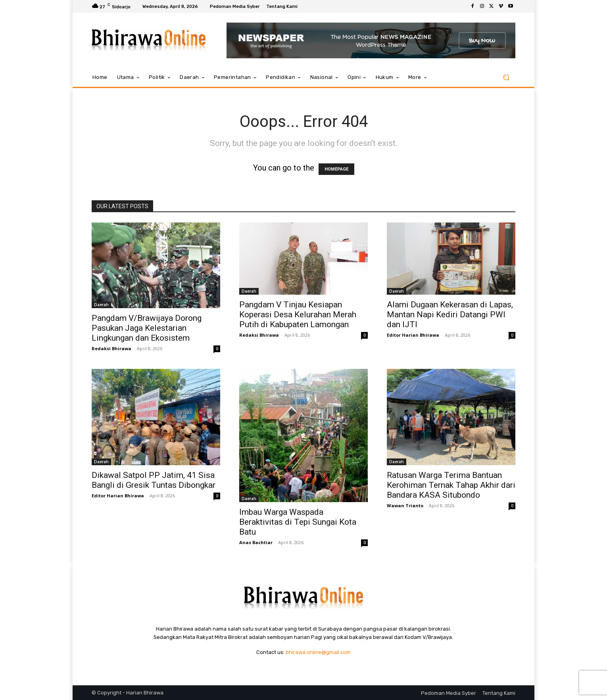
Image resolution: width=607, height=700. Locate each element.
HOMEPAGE (336, 169)
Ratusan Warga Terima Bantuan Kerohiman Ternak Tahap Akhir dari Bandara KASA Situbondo (451, 485)
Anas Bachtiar (256, 542)
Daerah (101, 305)
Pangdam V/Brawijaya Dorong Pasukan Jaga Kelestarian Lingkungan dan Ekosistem (147, 328)
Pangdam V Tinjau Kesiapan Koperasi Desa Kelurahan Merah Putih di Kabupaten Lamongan (298, 315)
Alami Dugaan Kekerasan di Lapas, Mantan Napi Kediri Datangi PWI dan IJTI (450, 315)
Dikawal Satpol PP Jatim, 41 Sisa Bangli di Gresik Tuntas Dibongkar (154, 480)
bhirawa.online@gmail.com (318, 652)
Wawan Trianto (405, 505)
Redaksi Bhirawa (111, 348)
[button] (506, 78)
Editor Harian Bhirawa (413, 335)
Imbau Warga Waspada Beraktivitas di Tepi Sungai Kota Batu (298, 522)
